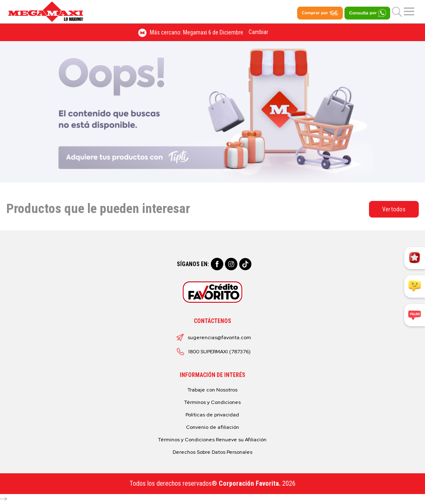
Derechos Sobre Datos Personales (212, 452)
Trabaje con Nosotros (212, 390)
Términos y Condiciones (212, 402)
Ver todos (394, 209)
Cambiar (258, 32)
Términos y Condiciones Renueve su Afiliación (212, 440)
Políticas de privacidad (212, 415)
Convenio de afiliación (212, 427)
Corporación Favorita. (250, 483)
